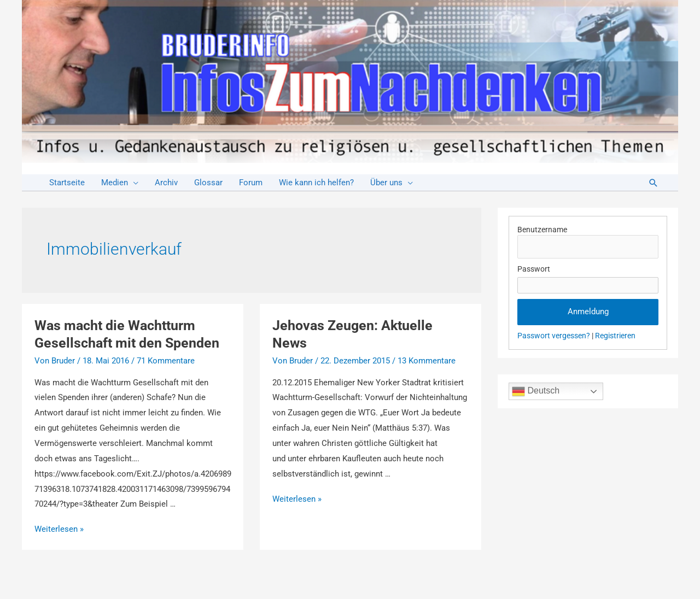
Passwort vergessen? (554, 336)
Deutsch (536, 391)
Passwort (534, 269)
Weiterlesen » (59, 529)
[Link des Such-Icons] (654, 183)
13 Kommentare (427, 361)
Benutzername (542, 230)
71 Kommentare (166, 361)
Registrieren (615, 336)
